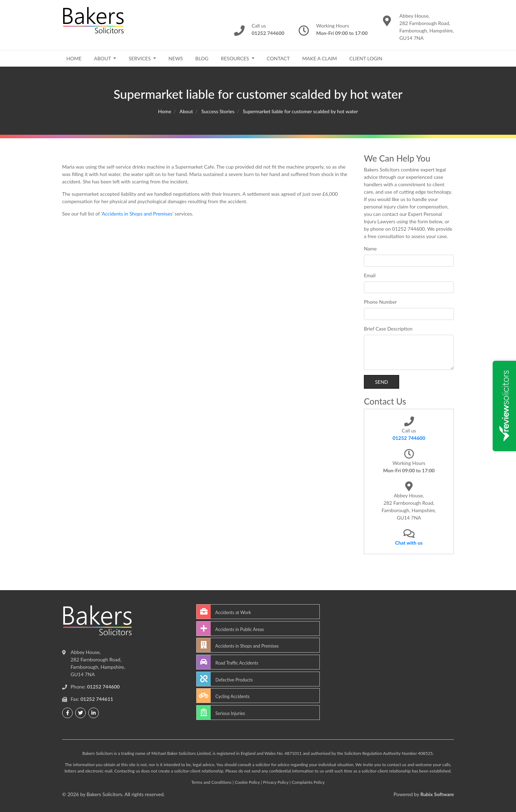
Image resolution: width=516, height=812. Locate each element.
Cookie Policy (247, 782)
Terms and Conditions (211, 782)
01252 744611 (97, 699)
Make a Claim (319, 58)
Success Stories (218, 111)
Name (370, 249)
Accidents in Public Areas (230, 629)
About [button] (103, 58)
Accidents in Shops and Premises (137, 214)
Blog (202, 58)
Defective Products (225, 679)
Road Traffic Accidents (227, 662)
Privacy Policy (276, 782)
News (176, 58)
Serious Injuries (221, 713)
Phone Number (380, 302)
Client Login (366, 58)
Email (370, 275)
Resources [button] (236, 58)
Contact (278, 58)
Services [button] (140, 58)
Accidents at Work (224, 612)
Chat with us (409, 543)
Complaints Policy (308, 782)
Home (74, 58)
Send (381, 382)
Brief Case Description (388, 329)
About (186, 111)
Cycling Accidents (223, 696)
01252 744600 (409, 438)
